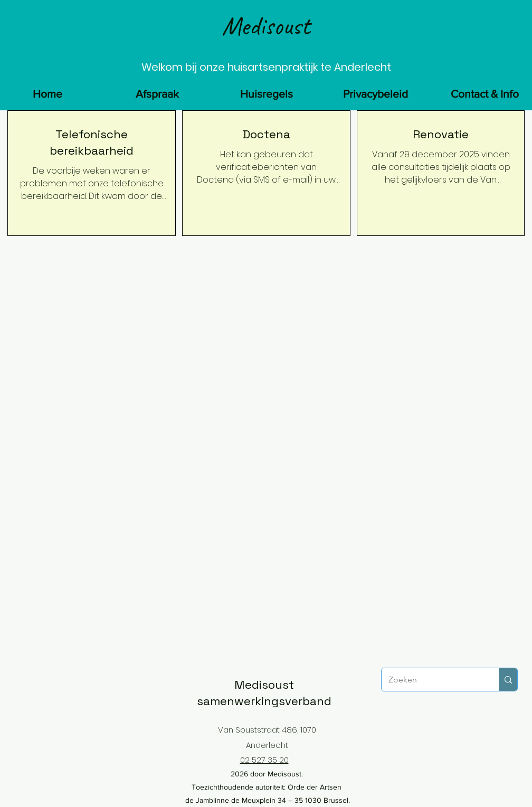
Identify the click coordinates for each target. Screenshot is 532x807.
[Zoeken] (433, 680)
